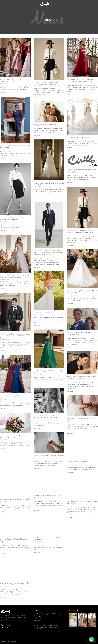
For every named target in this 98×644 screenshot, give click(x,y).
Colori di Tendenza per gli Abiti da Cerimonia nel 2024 (15, 396)
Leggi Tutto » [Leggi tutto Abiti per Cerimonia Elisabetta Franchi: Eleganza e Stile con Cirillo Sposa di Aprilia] (37, 97)
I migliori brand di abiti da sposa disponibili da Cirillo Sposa (82, 170)
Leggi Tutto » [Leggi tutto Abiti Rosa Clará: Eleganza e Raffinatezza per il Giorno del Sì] (70, 517)
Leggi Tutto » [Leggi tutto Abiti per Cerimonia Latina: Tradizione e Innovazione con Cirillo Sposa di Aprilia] (70, 94)
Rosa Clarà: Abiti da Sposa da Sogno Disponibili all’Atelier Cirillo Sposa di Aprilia (15, 276)
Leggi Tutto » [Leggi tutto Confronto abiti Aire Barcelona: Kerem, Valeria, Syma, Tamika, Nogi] (3, 598)
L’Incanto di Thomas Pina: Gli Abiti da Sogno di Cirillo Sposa (15, 500)
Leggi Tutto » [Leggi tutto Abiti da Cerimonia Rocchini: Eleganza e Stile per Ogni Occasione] (70, 347)
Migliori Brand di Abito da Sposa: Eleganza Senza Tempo (47, 496)
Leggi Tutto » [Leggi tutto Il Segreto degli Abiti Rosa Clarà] (70, 472)
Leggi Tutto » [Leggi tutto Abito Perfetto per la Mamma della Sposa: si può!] (70, 433)
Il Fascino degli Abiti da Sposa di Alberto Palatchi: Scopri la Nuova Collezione (47, 416)
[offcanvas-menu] (89, 4)
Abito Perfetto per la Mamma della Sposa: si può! (81, 419)
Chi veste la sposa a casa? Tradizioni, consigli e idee (48, 456)
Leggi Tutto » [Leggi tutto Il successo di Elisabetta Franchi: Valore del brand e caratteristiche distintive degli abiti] (70, 245)
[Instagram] (3, 626)
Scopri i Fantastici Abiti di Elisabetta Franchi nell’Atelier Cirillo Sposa (81, 377)
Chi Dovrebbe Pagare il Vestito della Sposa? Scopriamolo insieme (14, 540)
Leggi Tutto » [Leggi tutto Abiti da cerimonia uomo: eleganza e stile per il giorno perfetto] (3, 158)
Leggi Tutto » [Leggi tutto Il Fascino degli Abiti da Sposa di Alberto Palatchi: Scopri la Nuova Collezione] (37, 428)
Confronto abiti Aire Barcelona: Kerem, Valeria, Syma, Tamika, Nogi (15, 584)
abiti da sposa (7, 620)
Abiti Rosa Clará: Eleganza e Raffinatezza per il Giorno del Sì (82, 502)
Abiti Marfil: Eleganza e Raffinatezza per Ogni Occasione (48, 372)
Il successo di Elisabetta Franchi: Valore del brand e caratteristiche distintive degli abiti (81, 231)
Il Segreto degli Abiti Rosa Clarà (77, 461)
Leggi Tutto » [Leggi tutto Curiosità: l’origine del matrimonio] (70, 150)
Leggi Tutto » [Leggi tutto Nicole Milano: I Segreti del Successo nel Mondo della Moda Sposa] (70, 303)
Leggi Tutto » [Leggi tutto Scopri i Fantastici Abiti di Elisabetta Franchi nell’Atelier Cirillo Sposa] (70, 391)
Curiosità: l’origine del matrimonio (78, 137)
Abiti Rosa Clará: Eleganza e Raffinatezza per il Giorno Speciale (15, 81)
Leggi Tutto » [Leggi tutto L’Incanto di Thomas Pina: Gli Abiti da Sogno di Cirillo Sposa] (3, 512)
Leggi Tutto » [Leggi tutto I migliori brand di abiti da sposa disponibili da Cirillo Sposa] (70, 182)
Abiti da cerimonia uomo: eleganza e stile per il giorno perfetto (15, 146)
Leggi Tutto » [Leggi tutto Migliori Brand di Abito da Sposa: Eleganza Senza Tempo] (37, 510)
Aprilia (23, 615)
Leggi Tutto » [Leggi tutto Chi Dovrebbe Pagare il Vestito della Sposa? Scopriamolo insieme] (3, 554)
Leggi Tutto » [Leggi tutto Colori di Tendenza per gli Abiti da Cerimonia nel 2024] (3, 408)
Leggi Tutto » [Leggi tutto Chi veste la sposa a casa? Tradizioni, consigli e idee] (37, 468)
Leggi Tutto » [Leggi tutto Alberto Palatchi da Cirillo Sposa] (37, 325)
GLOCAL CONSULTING (10, 641)
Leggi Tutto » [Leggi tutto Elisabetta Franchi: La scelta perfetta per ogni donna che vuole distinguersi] (3, 230)
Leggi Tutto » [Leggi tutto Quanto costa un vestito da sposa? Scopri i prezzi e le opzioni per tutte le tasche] (37, 198)
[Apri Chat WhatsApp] (92, 639)
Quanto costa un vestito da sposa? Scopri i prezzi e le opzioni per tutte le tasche (49, 184)
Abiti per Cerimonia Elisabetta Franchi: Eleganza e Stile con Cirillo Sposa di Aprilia (47, 83)
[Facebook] (8, 626)
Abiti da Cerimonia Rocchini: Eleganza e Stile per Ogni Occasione (82, 333)
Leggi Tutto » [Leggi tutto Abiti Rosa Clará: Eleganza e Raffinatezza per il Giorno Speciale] (3, 93)
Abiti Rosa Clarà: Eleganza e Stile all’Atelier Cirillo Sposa (48, 539)
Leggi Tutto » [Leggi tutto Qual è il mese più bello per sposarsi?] (37, 135)
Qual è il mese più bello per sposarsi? (45, 124)
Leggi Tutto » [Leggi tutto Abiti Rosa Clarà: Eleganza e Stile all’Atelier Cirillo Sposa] (37, 552)
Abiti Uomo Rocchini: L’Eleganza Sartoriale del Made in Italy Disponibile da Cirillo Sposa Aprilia (15, 336)
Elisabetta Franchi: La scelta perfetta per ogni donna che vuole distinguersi (14, 218)
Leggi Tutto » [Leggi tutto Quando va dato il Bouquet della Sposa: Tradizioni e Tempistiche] (3, 448)
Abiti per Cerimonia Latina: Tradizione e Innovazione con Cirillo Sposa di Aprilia (80, 80)
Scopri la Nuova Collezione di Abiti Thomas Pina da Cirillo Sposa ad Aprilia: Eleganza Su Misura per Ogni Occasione (48, 252)
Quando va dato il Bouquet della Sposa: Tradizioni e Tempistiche (12, 436)
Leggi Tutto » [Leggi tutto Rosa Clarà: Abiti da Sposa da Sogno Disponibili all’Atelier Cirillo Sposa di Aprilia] (3, 288)
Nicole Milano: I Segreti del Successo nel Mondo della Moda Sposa (82, 291)
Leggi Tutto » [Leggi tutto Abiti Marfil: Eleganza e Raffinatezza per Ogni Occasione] (37, 384)
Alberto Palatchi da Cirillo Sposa (44, 312)
